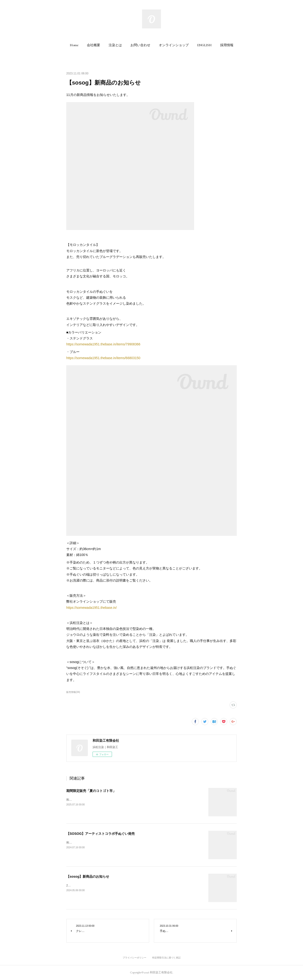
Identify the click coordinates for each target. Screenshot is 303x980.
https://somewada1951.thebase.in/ (91, 608)
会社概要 (94, 45)
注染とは (115, 45)
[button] (74, 45)
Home (74, 45)
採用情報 (227, 45)
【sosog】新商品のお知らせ (88, 876)
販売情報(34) (73, 692)
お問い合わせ (140, 45)
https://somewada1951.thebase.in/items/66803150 (103, 358)
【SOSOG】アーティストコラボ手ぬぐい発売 (100, 834)
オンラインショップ (174, 45)
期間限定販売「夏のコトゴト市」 (91, 791)
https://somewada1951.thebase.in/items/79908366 (103, 344)
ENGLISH (204, 45)
